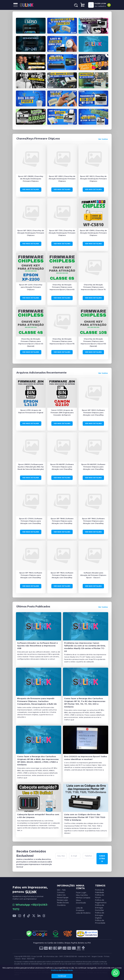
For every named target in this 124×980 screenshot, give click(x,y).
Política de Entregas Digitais (100, 915)
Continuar (62, 976)
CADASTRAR (102, 859)
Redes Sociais (63, 903)
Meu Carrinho (82, 895)
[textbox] (109, 5)
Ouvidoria (61, 905)
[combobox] (109, 5)
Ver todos (103, 139)
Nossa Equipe (63, 897)
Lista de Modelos (83, 913)
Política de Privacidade (62, 970)
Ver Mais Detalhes (31, 189)
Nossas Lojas (62, 900)
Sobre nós (61, 895)
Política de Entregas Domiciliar (100, 908)
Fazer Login (81, 893)
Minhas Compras (83, 898)
